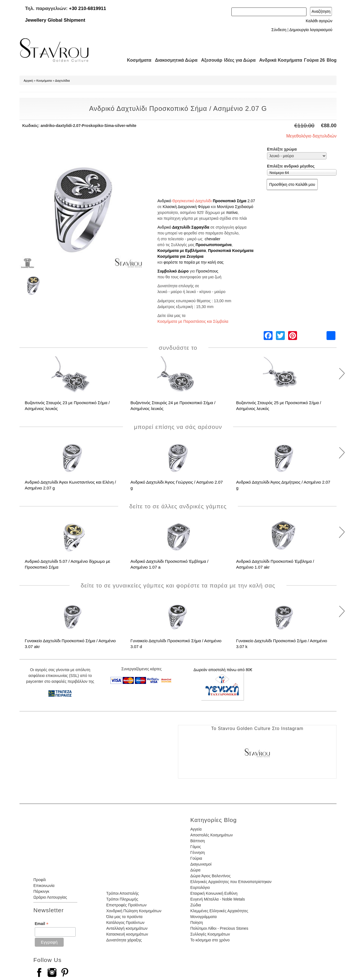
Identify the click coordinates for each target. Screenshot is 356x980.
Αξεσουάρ (209, 60)
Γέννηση (197, 852)
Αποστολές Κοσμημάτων (212, 835)
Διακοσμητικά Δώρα (174, 60)
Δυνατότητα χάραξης (124, 940)
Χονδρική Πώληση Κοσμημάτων (134, 911)
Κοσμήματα (137, 60)
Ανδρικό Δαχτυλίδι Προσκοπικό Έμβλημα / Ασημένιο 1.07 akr (275, 564)
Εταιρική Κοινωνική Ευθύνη (214, 893)
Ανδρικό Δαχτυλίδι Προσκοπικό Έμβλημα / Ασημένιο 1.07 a (169, 564)
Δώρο (183, 271)
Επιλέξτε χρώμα (282, 149)
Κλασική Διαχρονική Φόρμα (186, 207)
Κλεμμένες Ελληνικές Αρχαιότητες (219, 911)
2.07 (251, 201)
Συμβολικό (168, 271)
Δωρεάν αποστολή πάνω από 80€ (223, 670)
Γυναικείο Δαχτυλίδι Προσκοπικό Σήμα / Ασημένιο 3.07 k (282, 644)
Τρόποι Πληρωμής (122, 899)
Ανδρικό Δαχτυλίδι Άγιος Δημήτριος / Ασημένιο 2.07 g (283, 485)
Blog (332, 60)
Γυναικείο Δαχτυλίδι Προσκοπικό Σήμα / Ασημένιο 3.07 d (176, 644)
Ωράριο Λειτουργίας (50, 897)
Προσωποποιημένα (213, 245)
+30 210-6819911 (88, 8)
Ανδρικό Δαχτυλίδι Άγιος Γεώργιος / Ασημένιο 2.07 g (177, 485)
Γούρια (196, 858)
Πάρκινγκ (41, 891)
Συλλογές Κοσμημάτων (210, 934)
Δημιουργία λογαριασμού (311, 30)
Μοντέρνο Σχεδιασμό (235, 207)
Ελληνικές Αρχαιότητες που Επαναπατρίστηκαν (231, 882)
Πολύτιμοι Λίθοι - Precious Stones (219, 928)
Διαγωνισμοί (201, 864)
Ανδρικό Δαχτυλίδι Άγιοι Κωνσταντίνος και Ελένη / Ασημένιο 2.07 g (70, 485)
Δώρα (195, 870)
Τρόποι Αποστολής (123, 893)
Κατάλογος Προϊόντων (125, 922)
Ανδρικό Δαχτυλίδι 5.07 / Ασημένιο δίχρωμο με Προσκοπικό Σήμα (67, 564)
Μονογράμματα (203, 917)
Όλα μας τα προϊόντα (124, 917)
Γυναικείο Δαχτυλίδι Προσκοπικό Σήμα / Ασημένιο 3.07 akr (70, 644)
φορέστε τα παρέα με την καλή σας (194, 262)
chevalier (212, 239)
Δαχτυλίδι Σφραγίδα (191, 227)
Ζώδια (196, 905)
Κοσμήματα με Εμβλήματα (182, 251)
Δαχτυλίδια (62, 81)
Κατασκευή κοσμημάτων (127, 934)
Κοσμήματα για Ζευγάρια (181, 256)
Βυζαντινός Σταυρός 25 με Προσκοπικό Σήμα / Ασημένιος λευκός (279, 406)
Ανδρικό (164, 201)
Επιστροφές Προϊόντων (126, 905)
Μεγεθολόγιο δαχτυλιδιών (311, 136)
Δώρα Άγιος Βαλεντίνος (210, 876)
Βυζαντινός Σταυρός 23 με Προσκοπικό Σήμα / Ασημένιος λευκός (67, 406)
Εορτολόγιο (200, 887)
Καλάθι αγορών (319, 21)
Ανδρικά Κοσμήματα (278, 60)
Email (42, 924)
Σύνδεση (279, 30)
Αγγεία (196, 829)
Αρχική (28, 81)
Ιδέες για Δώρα (238, 60)
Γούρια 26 (313, 60)
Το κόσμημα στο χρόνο (210, 940)
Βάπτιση (197, 841)
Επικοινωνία (44, 886)
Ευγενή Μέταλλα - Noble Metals (217, 899)
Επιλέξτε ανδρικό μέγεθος (291, 166)
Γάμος (196, 847)
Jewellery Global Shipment (55, 20)
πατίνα (232, 212)
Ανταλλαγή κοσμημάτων (127, 928)
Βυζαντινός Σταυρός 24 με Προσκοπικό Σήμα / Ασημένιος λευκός (173, 406)
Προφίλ (40, 880)
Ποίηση (196, 922)
